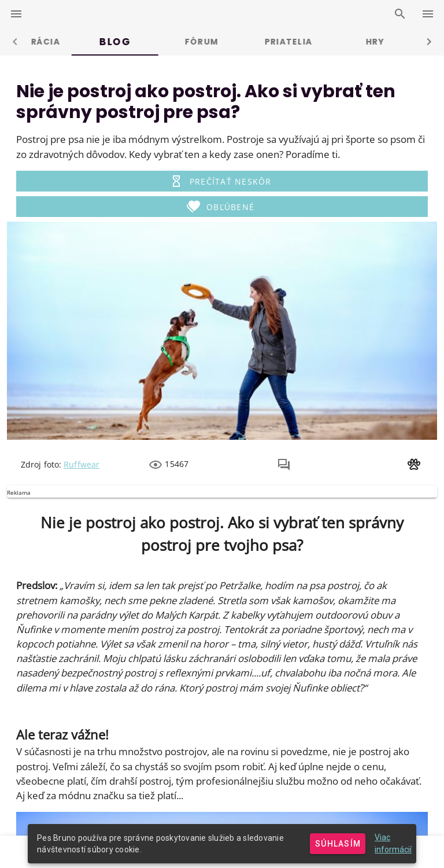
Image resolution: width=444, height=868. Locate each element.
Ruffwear (82, 464)
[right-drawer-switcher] (428, 14)
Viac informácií (393, 843)
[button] (222, 181)
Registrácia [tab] (160, 42)
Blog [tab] (247, 42)
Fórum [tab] (334, 42)
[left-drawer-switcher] (16, 14)
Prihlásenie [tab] (74, 42)
